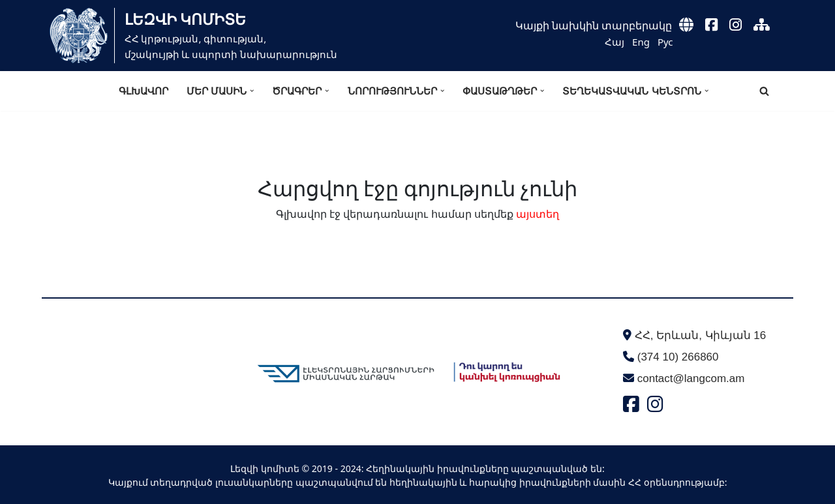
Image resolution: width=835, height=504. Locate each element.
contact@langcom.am (691, 378)
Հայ (615, 42)
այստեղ (538, 214)
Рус (665, 42)
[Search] (764, 91)
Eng (641, 42)
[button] (252, 91)
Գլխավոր (144, 91)
